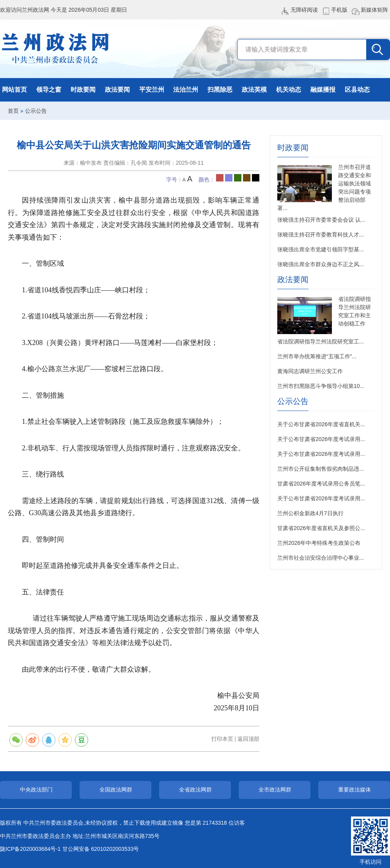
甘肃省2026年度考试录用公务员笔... (321, 484)
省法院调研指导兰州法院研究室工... (321, 342)
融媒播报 (323, 90)
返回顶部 (248, 739)
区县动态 (357, 90)
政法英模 (254, 90)
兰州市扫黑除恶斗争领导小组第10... (321, 386)
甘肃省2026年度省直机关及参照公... (321, 528)
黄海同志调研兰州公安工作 (310, 371)
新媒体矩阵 (374, 10)
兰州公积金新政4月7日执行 (310, 513)
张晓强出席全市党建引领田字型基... (321, 249)
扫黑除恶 (220, 90)
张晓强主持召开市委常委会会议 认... (321, 220)
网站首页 (14, 90)
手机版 (339, 10)
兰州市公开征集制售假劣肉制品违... (321, 469)
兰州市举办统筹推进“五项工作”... (317, 356)
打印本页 (222, 739)
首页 (13, 111)
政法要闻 (117, 90)
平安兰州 (152, 90)
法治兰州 (186, 90)
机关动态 (289, 90)
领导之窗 (49, 90)
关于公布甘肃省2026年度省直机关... (321, 424)
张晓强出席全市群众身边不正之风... (321, 264)
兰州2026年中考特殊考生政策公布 (319, 543)
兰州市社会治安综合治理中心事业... (321, 558)
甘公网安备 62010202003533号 (101, 849)
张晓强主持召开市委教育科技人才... (321, 235)
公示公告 (36, 111)
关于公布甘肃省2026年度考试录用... (321, 439)
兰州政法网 (56, 49)
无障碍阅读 (304, 10)
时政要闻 (83, 90)
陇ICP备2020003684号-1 (30, 849)
